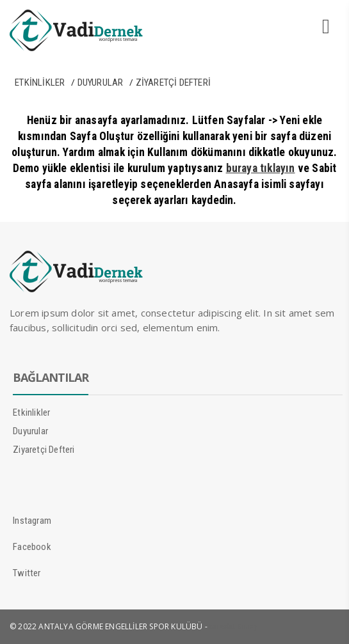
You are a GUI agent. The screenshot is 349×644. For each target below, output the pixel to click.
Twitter (27, 573)
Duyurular (101, 82)
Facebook (32, 547)
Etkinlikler (40, 82)
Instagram (32, 521)
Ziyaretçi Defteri (173, 82)
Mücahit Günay (233, 627)
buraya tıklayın (261, 168)
